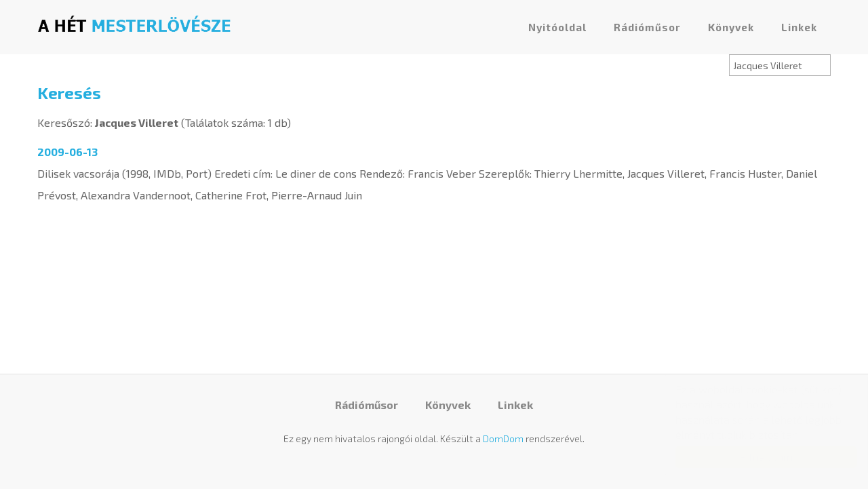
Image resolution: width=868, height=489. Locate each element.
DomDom (503, 438)
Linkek (799, 27)
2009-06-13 (67, 152)
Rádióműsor (647, 27)
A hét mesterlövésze (134, 24)
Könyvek (731, 27)
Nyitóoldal (557, 27)
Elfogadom (753, 457)
